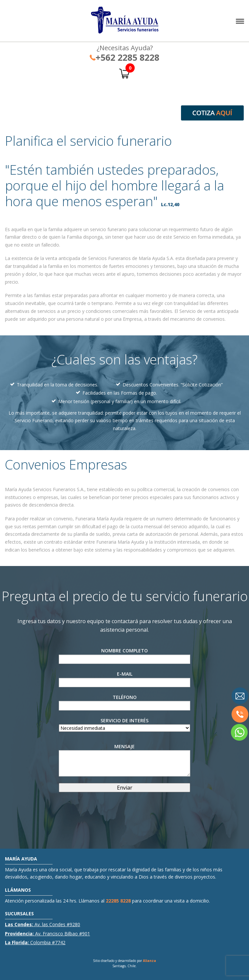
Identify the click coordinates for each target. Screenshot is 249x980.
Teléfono (125, 702)
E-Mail (125, 679)
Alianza (149, 961)
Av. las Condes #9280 (43, 924)
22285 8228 (118, 901)
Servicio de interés (125, 724)
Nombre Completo (125, 656)
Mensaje (125, 760)
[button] (240, 23)
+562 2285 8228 (125, 57)
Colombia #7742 (35, 942)
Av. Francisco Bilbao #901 (47, 934)
